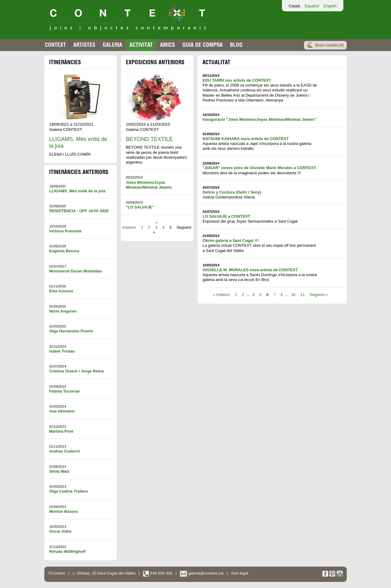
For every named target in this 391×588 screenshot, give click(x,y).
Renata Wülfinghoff (67, 551)
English (330, 6)
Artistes (84, 45)
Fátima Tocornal (64, 391)
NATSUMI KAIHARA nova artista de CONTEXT (246, 139)
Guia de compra (203, 45)
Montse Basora (63, 511)
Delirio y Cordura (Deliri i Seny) (232, 192)
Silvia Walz (59, 471)
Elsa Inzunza (61, 291)
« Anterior (221, 295)
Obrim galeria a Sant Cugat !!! (230, 240)
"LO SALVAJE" (140, 207)
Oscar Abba (60, 531)
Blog (236, 45)
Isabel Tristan (62, 351)
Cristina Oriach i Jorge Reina (76, 371)
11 (302, 295)
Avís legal (239, 573)
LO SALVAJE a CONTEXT (226, 216)
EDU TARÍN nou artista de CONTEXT (237, 80)
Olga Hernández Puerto (71, 331)
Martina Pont (61, 431)
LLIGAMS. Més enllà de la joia (77, 191)
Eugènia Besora (64, 251)
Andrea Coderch (65, 451)
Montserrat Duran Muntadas (76, 271)
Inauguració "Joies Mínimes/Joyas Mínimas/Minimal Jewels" (259, 119)
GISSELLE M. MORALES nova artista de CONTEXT (250, 270)
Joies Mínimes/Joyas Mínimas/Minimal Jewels (149, 185)
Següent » (319, 295)
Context (55, 45)
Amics (168, 45)
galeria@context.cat (202, 573)
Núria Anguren (63, 311)
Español (312, 6)
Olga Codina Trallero (69, 491)
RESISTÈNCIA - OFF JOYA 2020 (79, 211)
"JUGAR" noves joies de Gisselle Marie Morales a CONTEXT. (260, 168)
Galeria (112, 45)
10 (293, 295)
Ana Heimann (62, 411)
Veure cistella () (329, 45)
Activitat (141, 45)
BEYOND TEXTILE (149, 139)
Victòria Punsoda (65, 231)
